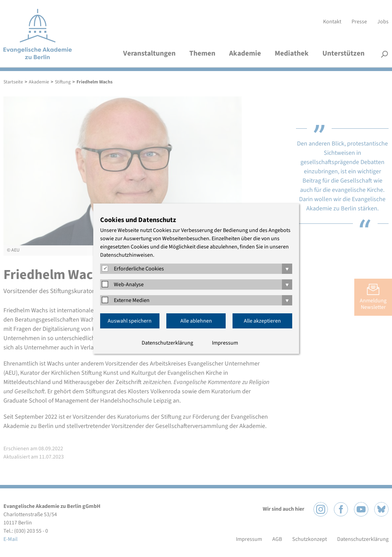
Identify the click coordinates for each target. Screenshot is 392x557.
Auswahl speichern (130, 321)
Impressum (225, 343)
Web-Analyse (129, 285)
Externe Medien (132, 300)
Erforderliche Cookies (139, 269)
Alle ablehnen (196, 321)
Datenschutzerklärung (167, 343)
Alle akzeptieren (262, 321)
